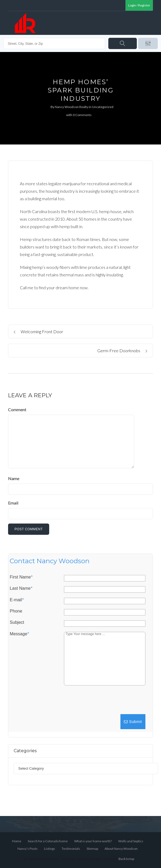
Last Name (21, 588)
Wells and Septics (131, 841)
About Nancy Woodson (121, 849)
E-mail (17, 600)
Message (19, 634)
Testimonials (71, 849)
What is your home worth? (93, 841)
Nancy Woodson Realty (71, 107)
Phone (16, 611)
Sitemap (92, 849)
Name (14, 478)
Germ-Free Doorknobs (122, 350)
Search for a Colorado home (48, 841)
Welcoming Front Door (38, 331)
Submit (133, 722)
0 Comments (82, 115)
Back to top (126, 859)
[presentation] (105, 702)
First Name (21, 577)
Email (13, 503)
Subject (17, 622)
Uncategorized (103, 107)
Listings (50, 849)
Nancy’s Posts (28, 849)
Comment (17, 409)
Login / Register (139, 5)
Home (17, 841)
